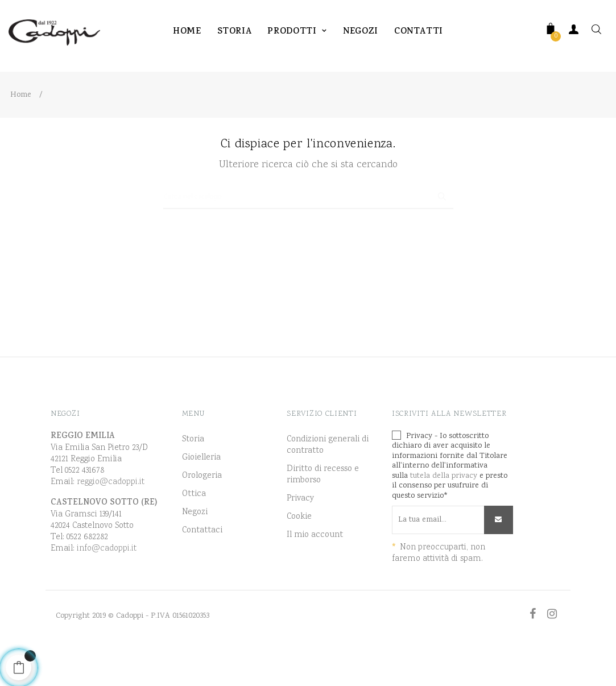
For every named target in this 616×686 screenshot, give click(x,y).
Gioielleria (201, 492)
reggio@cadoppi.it (111, 516)
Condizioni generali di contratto (328, 480)
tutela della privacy (444, 510)
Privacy (300, 533)
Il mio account (315, 569)
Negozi (195, 547)
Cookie (299, 551)
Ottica (194, 528)
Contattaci (202, 565)
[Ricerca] (308, 226)
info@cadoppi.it (107, 583)
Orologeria (202, 510)
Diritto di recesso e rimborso (323, 509)
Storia (193, 474)
